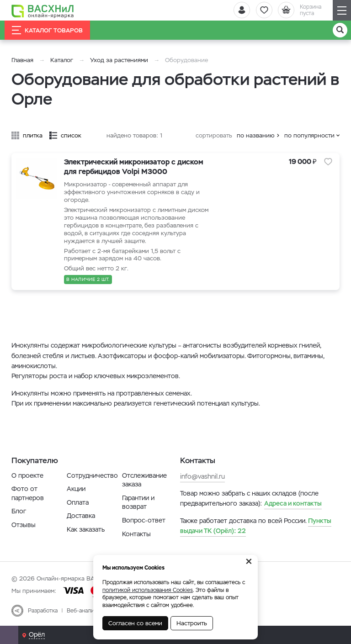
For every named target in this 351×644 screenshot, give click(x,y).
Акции (76, 489)
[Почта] (9, 635)
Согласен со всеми (135, 623)
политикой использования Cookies (148, 590)
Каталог (62, 60)
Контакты (136, 534)
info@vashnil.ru (202, 476)
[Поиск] (340, 30)
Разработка (43, 611)
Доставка (81, 516)
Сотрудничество (92, 475)
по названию (256, 135)
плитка (33, 135)
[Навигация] (342, 10)
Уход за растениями (119, 60)
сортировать (214, 135)
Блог (19, 511)
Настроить (192, 623)
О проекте (27, 475)
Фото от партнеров (28, 493)
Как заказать (86, 529)
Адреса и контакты (293, 503)
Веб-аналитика (86, 611)
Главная (22, 60)
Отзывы (24, 525)
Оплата (78, 502)
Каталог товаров (47, 30)
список (71, 135)
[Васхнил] (43, 11)
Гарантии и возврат (138, 502)
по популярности (309, 135)
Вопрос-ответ (144, 520)
